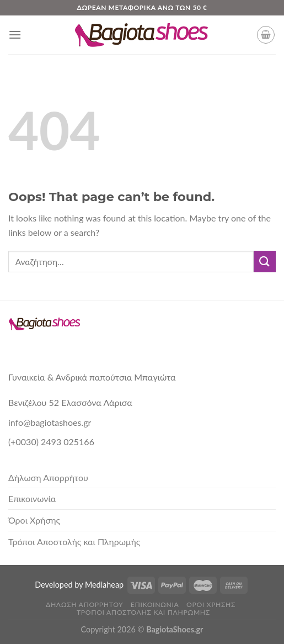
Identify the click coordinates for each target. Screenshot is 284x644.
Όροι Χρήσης (34, 520)
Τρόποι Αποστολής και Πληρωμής (74, 542)
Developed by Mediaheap (79, 585)
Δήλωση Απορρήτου (48, 477)
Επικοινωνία (32, 498)
